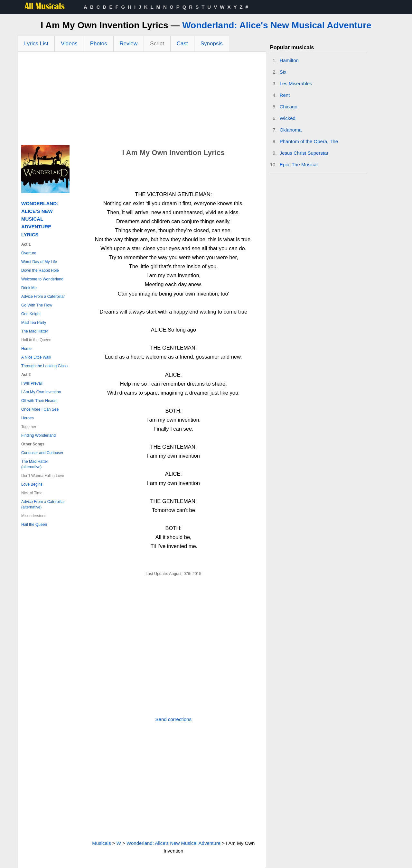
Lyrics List (36, 44)
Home (26, 349)
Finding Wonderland (38, 435)
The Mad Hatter (35, 331)
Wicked (288, 118)
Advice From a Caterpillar (43, 297)
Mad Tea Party (34, 323)
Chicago (289, 107)
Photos (99, 44)
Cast (182, 44)
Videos (69, 44)
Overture (29, 253)
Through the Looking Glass (44, 366)
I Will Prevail (32, 383)
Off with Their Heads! (39, 401)
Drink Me (29, 288)
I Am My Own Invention (41, 392)
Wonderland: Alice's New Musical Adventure (277, 25)
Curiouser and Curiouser (42, 453)
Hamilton (289, 60)
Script (157, 44)
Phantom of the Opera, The (309, 141)
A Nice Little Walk (36, 357)
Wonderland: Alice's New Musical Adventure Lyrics (40, 219)
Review (129, 44)
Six (283, 72)
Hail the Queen (34, 525)
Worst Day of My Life (39, 262)
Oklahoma (291, 130)
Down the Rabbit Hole (40, 270)
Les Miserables (296, 83)
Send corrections (174, 719)
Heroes (28, 418)
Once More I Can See (40, 409)
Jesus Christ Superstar (304, 153)
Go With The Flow (37, 305)
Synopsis (212, 44)
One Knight (31, 314)
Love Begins (32, 484)
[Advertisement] (142, 100)
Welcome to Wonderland (42, 279)
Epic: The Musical (299, 164)
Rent (285, 95)
